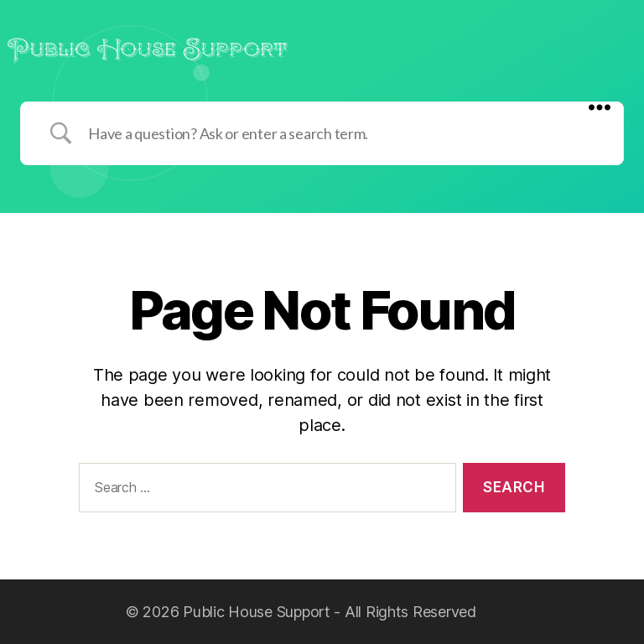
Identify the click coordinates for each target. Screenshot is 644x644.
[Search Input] (343, 133)
